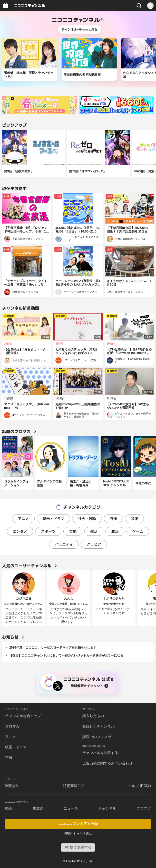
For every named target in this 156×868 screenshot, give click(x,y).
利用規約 (12, 786)
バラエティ (64, 544)
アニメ (23, 519)
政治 (115, 531)
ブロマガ (12, 726)
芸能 (73, 531)
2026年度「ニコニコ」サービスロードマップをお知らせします (53, 648)
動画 (9, 808)
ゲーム (138, 531)
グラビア (94, 544)
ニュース (71, 808)
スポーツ (48, 531)
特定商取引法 (74, 786)
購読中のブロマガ (97, 737)
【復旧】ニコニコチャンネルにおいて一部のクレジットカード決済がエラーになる (66, 655)
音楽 (134, 519)
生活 (94, 531)
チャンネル (107, 808)
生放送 (38, 808)
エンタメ (20, 531)
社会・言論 (87, 519)
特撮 (113, 519)
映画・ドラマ (53, 519)
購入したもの (93, 716)
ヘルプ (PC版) (139, 786)
